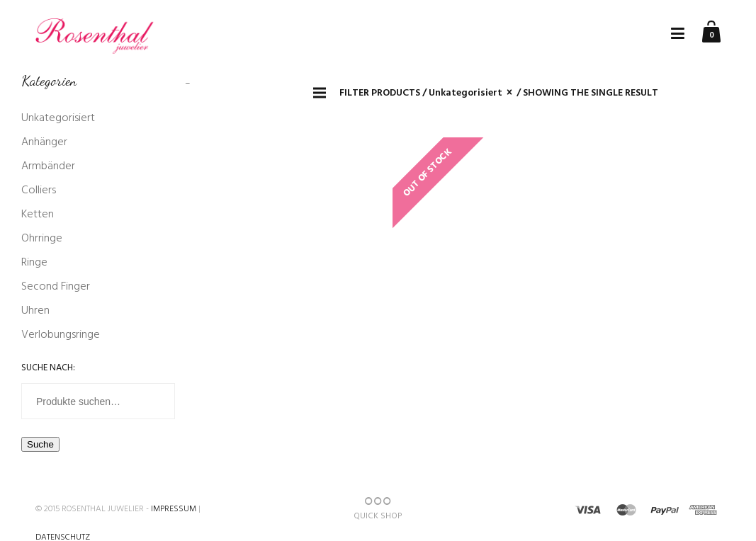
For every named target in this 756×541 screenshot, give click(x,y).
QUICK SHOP (378, 509)
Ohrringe (42, 239)
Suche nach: (48, 368)
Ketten (38, 215)
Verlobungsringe (61, 335)
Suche (40, 444)
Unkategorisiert (58, 118)
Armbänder (48, 166)
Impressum (174, 509)
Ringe (34, 263)
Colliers (39, 190)
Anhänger (44, 142)
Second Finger (56, 287)
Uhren (35, 311)
